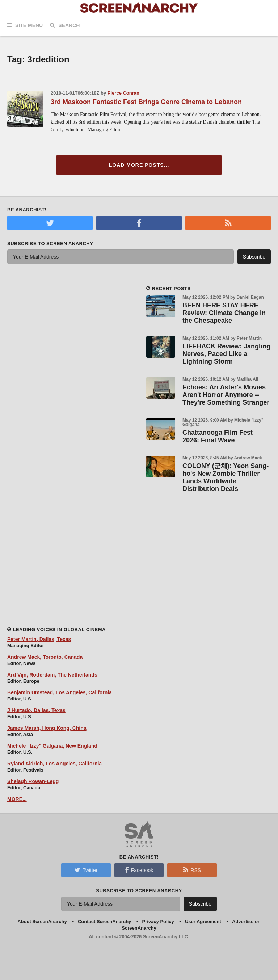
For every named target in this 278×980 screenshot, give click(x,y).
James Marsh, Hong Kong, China (47, 728)
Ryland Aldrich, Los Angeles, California (54, 764)
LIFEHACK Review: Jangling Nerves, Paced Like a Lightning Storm (226, 354)
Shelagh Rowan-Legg (33, 781)
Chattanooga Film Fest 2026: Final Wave (218, 436)
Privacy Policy (158, 921)
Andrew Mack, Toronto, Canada (45, 657)
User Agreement (203, 921)
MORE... (17, 799)
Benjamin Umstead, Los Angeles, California (60, 692)
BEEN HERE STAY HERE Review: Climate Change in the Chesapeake (224, 313)
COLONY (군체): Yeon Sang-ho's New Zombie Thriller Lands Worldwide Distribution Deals (226, 477)
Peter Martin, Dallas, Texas (39, 639)
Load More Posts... (139, 165)
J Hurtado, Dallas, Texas (36, 710)
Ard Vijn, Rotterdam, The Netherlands (52, 675)
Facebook (139, 870)
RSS (192, 870)
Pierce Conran (123, 93)
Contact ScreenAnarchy (104, 921)
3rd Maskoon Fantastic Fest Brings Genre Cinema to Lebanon (146, 102)
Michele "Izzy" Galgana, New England (52, 746)
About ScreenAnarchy (42, 921)
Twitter (86, 870)
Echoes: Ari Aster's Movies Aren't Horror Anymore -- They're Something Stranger (226, 395)
